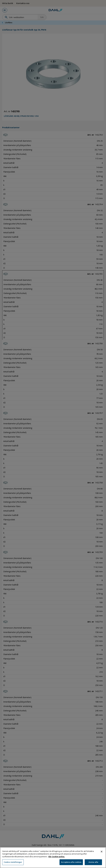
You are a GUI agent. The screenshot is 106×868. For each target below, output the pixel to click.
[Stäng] (102, 857)
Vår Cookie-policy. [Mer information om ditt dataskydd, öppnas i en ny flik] (57, 862)
